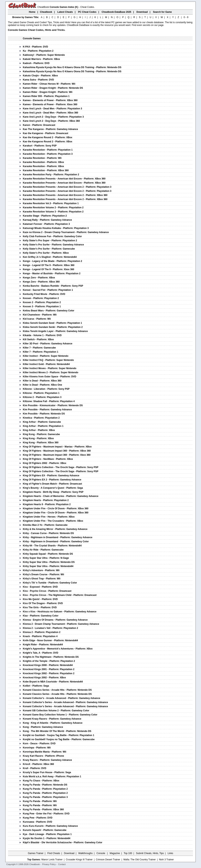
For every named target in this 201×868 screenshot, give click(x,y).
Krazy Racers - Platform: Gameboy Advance (47, 760)
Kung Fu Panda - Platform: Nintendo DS (45, 785)
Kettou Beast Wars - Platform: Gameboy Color (48, 311)
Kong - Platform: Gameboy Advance (43, 727)
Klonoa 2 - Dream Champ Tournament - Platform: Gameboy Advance (61, 624)
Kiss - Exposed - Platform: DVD (40, 587)
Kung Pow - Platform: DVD (38, 818)
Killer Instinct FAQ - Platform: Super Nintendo (48, 360)
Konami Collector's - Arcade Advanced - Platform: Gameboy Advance (61, 698)
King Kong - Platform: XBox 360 (41, 443)
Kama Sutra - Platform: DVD (38, 80)
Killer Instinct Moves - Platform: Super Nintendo (50, 368)
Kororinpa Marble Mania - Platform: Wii (44, 752)
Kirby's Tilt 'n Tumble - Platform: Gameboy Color (50, 583)
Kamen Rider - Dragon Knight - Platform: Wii (48, 92)
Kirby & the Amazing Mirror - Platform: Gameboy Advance (55, 529)
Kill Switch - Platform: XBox (38, 339)
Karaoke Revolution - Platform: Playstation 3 (48, 154)
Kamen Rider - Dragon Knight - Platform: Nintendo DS (53, 88)
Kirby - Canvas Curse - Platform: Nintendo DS (48, 533)
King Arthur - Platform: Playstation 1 (43, 426)
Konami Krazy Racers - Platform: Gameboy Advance (52, 719)
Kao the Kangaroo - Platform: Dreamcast (45, 133)
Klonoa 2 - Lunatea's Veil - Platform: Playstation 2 (50, 628)
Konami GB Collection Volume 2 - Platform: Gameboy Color (56, 711)
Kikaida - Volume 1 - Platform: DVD (42, 335)
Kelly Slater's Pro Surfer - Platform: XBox (46, 253)
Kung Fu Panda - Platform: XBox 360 (43, 809)
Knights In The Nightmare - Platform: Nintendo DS (51, 657)
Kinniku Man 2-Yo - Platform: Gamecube (45, 525)
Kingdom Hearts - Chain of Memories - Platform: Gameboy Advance (61, 496)
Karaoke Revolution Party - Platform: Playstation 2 (51, 175)
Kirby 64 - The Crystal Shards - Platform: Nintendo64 (52, 546)
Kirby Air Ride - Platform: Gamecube (43, 550)
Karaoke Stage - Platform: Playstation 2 (45, 216)
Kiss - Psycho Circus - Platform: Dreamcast (47, 591)
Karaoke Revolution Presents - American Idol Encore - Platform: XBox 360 (64, 179)
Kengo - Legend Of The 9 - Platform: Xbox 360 (48, 269)
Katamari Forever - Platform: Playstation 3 (46, 224)
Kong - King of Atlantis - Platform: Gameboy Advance (53, 723)
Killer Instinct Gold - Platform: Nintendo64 (46, 364)
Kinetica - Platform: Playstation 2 (41, 418)
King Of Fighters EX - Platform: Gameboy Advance (51, 476)
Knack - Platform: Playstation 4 (40, 636)
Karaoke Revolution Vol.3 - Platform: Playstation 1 (51, 203)
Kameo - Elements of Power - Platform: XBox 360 (50, 100)
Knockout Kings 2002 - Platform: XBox (44, 678)
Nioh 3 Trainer (166, 860)
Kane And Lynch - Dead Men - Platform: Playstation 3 (52, 109)
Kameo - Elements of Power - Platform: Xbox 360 (50, 104)
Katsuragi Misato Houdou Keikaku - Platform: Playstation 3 (56, 228)
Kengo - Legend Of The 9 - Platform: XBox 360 (49, 265)
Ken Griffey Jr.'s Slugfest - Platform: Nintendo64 (50, 257)
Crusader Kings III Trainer (79, 860)
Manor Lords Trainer (52, 860)
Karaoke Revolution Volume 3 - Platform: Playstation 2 (53, 212)
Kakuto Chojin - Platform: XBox (40, 76)
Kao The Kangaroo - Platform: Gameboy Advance (50, 129)
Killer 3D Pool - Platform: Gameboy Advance (48, 344)
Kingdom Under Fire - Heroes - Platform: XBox (49, 517)
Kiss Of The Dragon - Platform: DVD (43, 603)
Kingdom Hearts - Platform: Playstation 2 (46, 500)
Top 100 (128, 853)
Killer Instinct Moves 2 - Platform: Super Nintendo (51, 372)
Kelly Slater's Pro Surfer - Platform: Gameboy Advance (53, 245)
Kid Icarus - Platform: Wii (37, 319)
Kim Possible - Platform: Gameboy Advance (47, 410)
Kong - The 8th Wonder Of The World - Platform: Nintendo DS (57, 731)
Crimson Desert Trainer (108, 860)
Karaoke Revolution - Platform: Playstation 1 (48, 150)
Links (170, 853)
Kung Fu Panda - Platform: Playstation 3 (45, 797)
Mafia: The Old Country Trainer (140, 860)
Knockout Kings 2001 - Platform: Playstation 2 (49, 669)
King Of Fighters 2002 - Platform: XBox (44, 463)
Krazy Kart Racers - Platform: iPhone (43, 756)
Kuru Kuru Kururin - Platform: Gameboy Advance (50, 826)
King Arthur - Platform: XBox (39, 430)
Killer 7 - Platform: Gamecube (39, 348)
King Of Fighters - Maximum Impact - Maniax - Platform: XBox (57, 447)
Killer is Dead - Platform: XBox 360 (42, 381)
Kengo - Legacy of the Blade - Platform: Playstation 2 (52, 261)
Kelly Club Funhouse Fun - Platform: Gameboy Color (52, 236)
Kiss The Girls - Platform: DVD (40, 607)
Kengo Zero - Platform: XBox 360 (41, 282)
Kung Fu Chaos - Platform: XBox (41, 781)
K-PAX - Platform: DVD (35, 47)
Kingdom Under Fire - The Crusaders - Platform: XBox (53, 521)
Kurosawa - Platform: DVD (37, 822)
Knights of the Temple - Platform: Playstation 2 (49, 661)
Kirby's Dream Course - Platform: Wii (43, 574)
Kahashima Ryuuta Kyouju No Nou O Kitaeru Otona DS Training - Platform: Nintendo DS (72, 67)
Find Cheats (54, 853)
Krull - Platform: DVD (34, 768)
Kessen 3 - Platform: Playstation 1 (42, 306)
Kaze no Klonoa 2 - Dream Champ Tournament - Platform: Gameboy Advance (66, 232)
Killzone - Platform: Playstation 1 (41, 393)
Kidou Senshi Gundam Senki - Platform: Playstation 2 (53, 327)
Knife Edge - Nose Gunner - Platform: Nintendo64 (50, 640)
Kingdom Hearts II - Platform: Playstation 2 (47, 504)
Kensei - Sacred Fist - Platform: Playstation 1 (48, 290)
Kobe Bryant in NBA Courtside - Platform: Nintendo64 (53, 682)
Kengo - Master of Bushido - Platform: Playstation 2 (52, 273)
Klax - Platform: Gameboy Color (41, 616)
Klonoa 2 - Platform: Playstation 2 (42, 632)
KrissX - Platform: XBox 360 (38, 764)
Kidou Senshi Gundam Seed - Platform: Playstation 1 (52, 323)
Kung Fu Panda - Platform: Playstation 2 (45, 789)
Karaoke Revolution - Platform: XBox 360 (46, 170)
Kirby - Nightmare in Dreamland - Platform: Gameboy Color (56, 541)
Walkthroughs (85, 853)
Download (69, 853)
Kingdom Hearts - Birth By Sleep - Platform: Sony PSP (53, 492)
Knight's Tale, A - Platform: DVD (40, 653)
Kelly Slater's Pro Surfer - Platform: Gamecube (49, 249)
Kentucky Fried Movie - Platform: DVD (44, 294)
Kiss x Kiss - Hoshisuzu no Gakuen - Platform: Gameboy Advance (60, 612)
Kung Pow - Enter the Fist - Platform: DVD (46, 814)
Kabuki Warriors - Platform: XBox (41, 59)
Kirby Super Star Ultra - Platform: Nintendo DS (49, 562)
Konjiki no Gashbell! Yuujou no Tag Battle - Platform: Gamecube (59, 739)
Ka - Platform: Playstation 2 (38, 51)
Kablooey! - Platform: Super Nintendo (44, 55)
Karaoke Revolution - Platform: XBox (43, 162)
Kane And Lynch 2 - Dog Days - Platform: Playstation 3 (53, 117)
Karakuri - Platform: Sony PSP (40, 146)
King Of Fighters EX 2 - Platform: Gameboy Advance (52, 480)
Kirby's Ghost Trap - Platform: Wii (42, 579)
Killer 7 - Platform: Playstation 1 (41, 352)
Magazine (115, 853)
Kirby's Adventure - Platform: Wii (41, 570)
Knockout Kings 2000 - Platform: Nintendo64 (48, 665)
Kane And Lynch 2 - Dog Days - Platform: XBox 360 (51, 121)
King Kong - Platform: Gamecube (41, 434)
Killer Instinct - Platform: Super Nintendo (46, 356)
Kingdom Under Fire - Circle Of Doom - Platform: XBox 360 (56, 509)
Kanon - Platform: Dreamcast (39, 125)
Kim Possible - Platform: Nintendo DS (44, 414)
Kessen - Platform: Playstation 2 (41, 298)
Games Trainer (36, 853)
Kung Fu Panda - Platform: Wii (40, 801)
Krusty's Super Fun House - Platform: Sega (47, 772)
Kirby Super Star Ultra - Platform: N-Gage (46, 558)
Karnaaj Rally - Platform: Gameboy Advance (47, 220)
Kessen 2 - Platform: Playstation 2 (42, 302)
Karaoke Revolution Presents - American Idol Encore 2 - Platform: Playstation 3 (67, 187)
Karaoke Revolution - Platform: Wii (42, 158)
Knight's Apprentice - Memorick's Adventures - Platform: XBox (58, 649)
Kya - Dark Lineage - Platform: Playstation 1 (47, 834)
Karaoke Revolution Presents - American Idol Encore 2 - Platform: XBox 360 (65, 195)
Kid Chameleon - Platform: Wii (40, 315)
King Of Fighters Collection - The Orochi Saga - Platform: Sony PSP (61, 467)
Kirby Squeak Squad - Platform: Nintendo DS (48, 554)
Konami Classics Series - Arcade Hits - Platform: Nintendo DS (57, 690)
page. (161, 25)
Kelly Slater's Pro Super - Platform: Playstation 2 (50, 241)
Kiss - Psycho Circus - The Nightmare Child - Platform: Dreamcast (60, 595)
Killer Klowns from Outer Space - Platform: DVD (49, 377)
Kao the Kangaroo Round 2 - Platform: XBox (48, 137)
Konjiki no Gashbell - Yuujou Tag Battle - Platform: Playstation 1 (58, 735)
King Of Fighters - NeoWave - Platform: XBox (48, 459)
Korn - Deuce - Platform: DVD (39, 744)
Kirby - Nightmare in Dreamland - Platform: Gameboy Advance (58, 537)
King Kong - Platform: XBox (38, 438)
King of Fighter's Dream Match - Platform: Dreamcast (52, 484)
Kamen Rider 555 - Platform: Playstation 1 (46, 96)
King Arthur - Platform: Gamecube (42, 422)
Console (101, 853)
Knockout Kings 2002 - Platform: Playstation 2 (49, 673)
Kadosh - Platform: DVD (36, 63)
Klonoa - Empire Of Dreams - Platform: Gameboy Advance (55, 620)
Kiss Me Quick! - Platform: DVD (40, 599)
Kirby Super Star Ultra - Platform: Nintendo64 (48, 566)
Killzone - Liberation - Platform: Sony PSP (46, 389)
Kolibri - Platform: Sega (36, 686)
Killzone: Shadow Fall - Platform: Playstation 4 (49, 401)
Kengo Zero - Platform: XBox (39, 278)
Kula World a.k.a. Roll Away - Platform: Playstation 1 (52, 777)
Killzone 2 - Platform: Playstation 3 (42, 397)
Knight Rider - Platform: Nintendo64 (43, 645)
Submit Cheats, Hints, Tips (150, 853)
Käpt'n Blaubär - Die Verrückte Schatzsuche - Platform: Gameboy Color (63, 842)
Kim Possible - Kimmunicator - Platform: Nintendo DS (53, 405)
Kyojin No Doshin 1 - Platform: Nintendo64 (47, 838)
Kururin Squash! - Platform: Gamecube (45, 830)
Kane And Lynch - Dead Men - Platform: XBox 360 (50, 113)
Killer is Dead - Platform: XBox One (42, 385)
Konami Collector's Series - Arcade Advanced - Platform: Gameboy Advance (65, 702)
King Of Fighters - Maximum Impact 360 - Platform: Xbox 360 (57, 455)
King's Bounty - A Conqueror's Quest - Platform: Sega (53, 488)
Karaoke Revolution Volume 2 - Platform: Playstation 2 (53, 208)
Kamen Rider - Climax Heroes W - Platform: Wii (49, 84)
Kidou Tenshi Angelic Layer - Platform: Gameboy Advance (55, 331)
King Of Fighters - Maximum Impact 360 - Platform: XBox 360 (57, 451)
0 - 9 (186, 17)
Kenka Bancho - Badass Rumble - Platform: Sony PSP (53, 286)
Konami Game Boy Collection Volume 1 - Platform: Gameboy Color (60, 715)
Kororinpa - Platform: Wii (37, 748)
